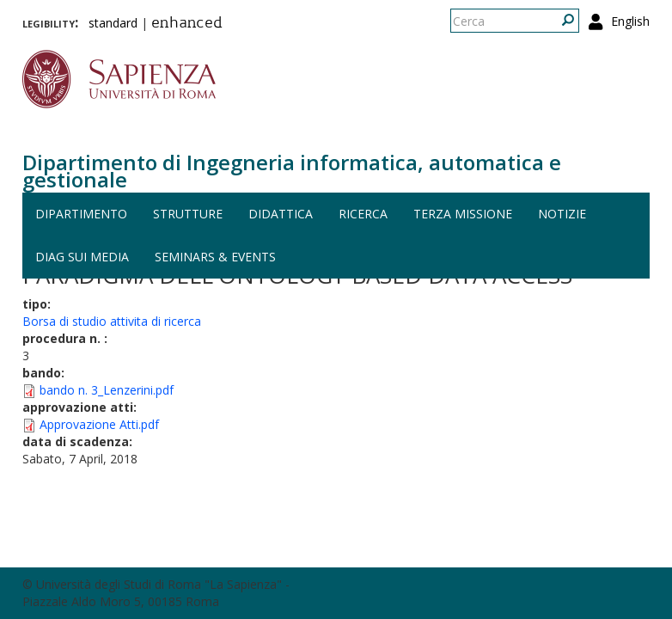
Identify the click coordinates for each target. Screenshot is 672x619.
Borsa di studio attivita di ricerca (112, 321)
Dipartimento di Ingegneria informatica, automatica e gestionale (292, 171)
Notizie (562, 214)
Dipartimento (81, 214)
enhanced (187, 24)
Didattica (281, 214)
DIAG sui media (82, 257)
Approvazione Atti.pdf (99, 424)
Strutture (188, 214)
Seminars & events (215, 257)
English (630, 21)
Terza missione (463, 214)
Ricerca (363, 214)
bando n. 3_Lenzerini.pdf (107, 390)
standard (113, 23)
